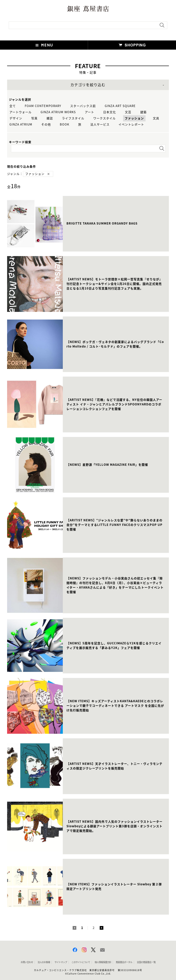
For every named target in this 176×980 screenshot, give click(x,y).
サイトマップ (61, 962)
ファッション (134, 118)
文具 (156, 118)
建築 (143, 112)
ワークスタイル (104, 118)
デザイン (16, 118)
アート (89, 112)
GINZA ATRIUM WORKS (58, 112)
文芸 (128, 112)
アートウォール (21, 112)
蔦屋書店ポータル (124, 962)
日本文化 (110, 112)
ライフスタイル (73, 118)
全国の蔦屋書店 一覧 (146, 962)
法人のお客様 (44, 962)
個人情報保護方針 (103, 962)
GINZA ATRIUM (21, 125)
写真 (34, 118)
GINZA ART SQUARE (120, 106)
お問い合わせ (27, 962)
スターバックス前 (83, 106)
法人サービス (100, 125)
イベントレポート (131, 125)
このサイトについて (81, 962)
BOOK (65, 125)
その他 (46, 125)
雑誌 (50, 118)
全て (13, 106)
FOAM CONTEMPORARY (43, 106)
